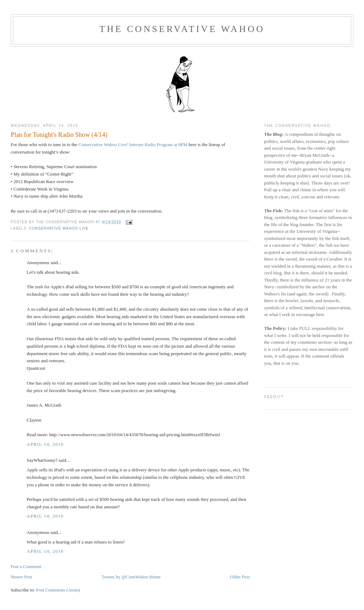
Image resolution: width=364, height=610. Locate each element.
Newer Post (21, 577)
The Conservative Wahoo (182, 29)
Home (155, 577)
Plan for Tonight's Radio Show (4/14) (59, 135)
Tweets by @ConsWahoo (125, 577)
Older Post (240, 577)
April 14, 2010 (45, 444)
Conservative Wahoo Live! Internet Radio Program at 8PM (133, 145)
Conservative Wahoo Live (59, 228)
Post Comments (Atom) (58, 590)
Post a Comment (26, 566)
